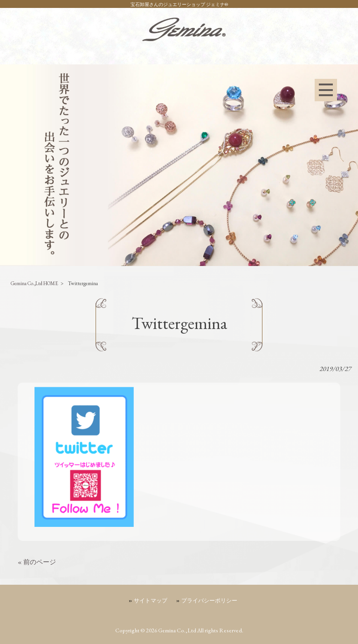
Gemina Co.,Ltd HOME (34, 283)
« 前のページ (37, 562)
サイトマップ (151, 601)
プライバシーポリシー (209, 601)
